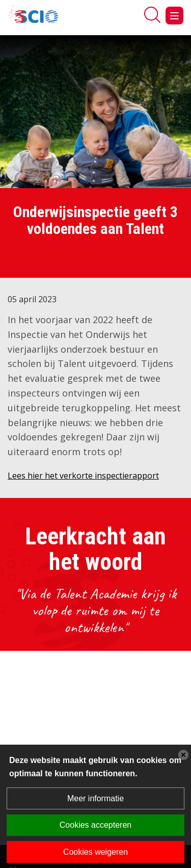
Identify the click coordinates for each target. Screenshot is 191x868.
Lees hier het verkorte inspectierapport (83, 476)
